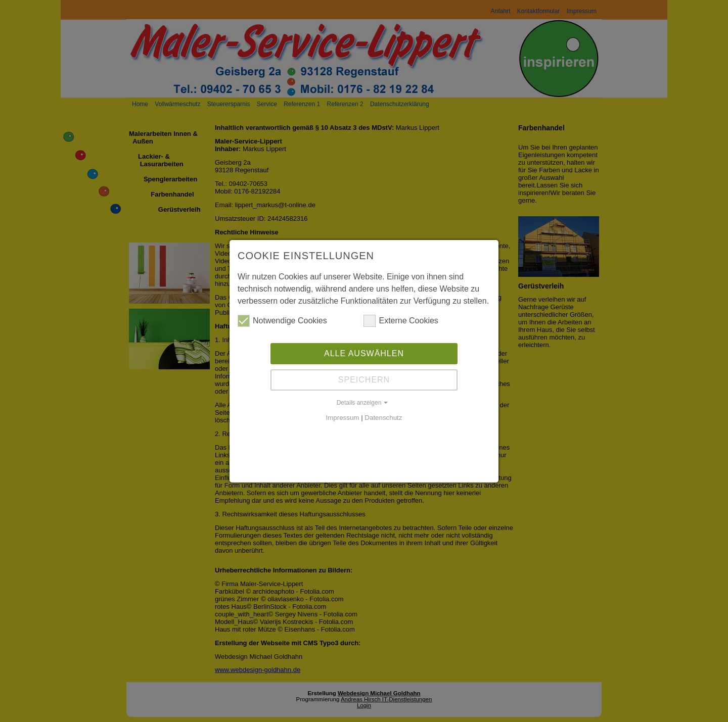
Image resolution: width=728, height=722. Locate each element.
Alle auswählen (364, 353)
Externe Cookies (401, 321)
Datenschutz (383, 418)
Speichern (364, 380)
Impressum (343, 418)
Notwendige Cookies (282, 321)
